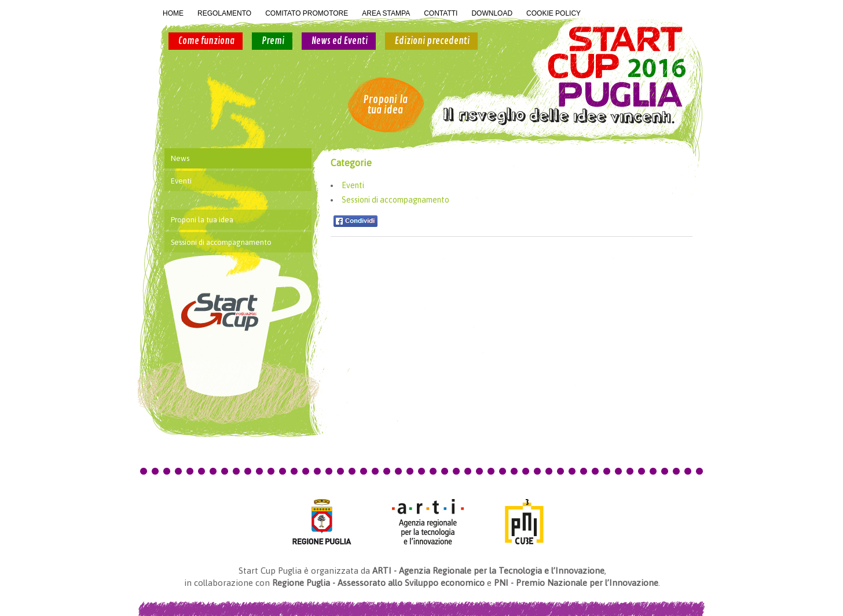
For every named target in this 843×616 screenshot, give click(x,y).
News (180, 158)
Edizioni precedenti (432, 41)
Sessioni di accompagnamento (395, 200)
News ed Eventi (340, 41)
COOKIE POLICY (554, 13)
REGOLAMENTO (224, 13)
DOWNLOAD (492, 13)
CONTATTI (441, 13)
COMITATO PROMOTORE (307, 13)
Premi (273, 41)
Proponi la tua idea (385, 105)
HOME (173, 13)
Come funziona (206, 41)
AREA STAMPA (386, 13)
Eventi (353, 185)
